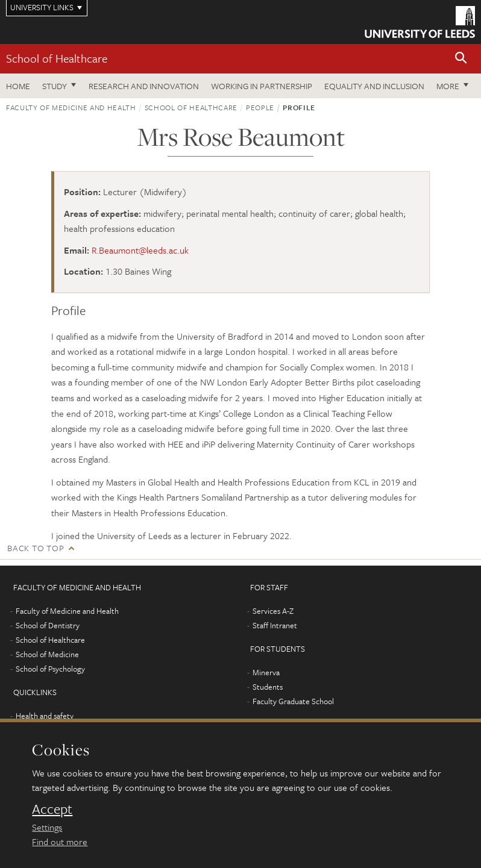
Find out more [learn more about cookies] (60, 841)
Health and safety (45, 716)
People (260, 107)
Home (18, 86)
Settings (47, 827)
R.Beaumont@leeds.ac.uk (140, 250)
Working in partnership (262, 86)
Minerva (266, 672)
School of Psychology (50, 669)
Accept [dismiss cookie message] (52, 809)
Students (268, 687)
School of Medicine (47, 654)
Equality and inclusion (374, 86)
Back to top (36, 548)
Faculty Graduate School (293, 701)
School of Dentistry (48, 625)
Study (55, 86)
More (448, 86)
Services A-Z (273, 611)
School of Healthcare (57, 58)
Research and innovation (144, 86)
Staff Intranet (275, 625)
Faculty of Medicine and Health (71, 107)
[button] (461, 59)
